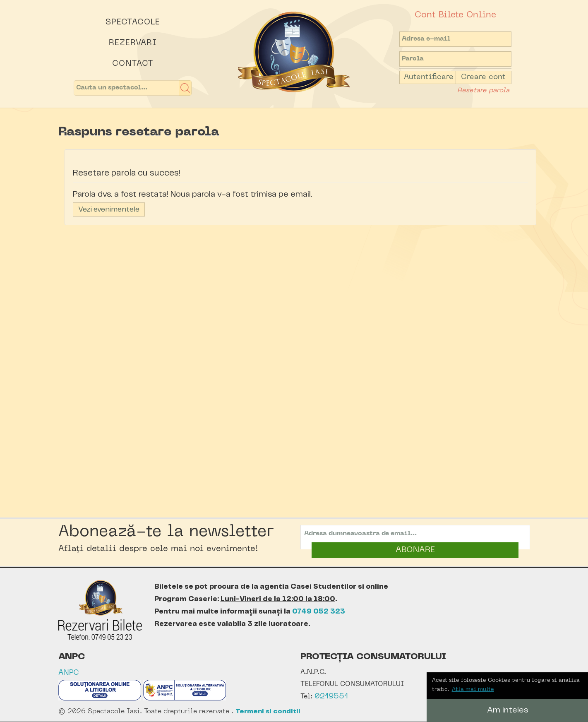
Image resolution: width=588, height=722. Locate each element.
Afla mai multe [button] (473, 690)
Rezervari (133, 43)
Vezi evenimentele (109, 209)
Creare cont (483, 77)
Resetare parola (483, 91)
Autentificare (429, 77)
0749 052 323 (319, 611)
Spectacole (133, 22)
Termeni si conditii (268, 711)
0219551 (331, 697)
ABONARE (415, 550)
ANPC (69, 673)
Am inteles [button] (508, 710)
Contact (133, 64)
